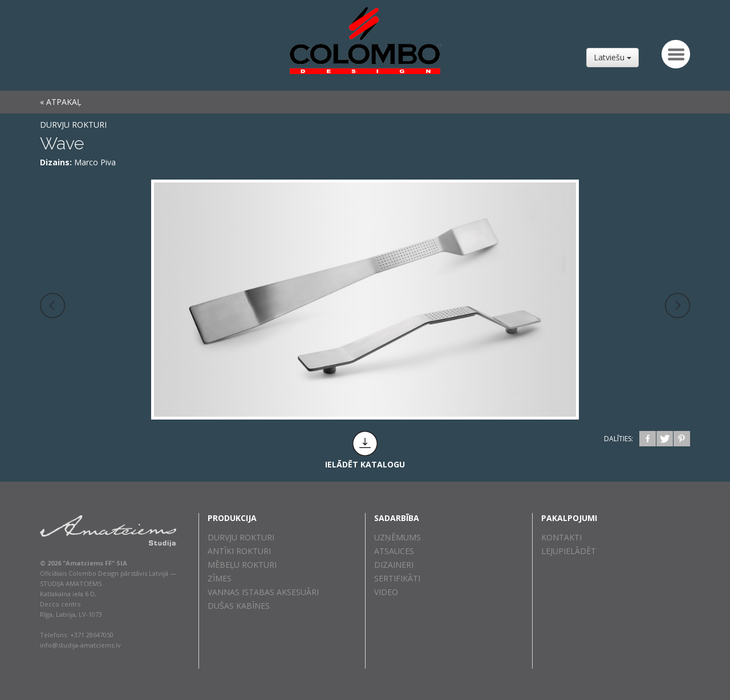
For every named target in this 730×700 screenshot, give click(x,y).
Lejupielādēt (569, 551)
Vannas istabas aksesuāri (263, 592)
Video (386, 592)
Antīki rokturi (239, 551)
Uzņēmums (398, 537)
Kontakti (561, 537)
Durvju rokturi (73, 125)
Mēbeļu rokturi (242, 565)
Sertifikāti (397, 578)
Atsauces (394, 551)
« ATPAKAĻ (60, 102)
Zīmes (220, 578)
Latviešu (613, 57)
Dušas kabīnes (239, 606)
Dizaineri (394, 565)
